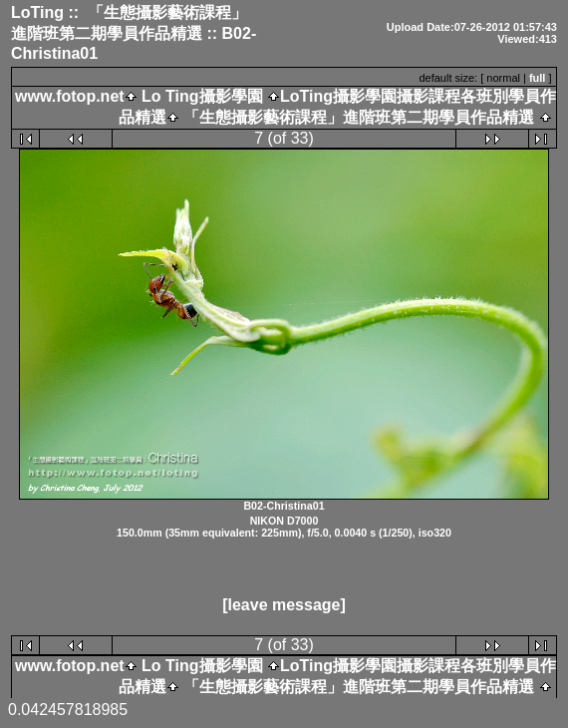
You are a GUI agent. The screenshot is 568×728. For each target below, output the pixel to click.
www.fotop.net (70, 96)
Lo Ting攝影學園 (202, 96)
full (538, 78)
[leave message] (284, 605)
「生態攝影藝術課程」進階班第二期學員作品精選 (357, 117)
